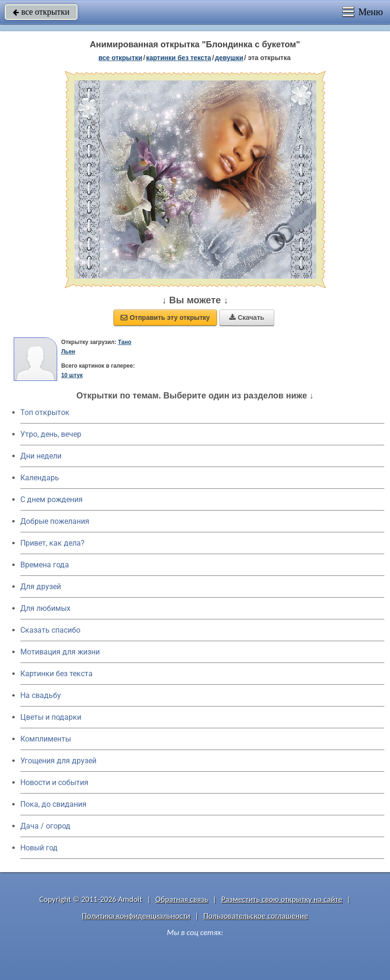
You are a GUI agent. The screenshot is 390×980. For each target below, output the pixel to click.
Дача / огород (45, 826)
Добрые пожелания (55, 521)
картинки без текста (179, 58)
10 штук (72, 375)
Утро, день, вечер (51, 434)
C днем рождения (52, 499)
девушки (229, 58)
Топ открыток (45, 412)
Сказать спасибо (50, 630)
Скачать (247, 318)
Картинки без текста (56, 674)
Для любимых (45, 608)
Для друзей (41, 587)
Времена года (45, 565)
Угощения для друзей (58, 761)
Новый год (39, 848)
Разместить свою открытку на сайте (282, 899)
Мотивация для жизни (60, 652)
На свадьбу (41, 695)
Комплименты (46, 739)
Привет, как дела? (52, 543)
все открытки (41, 12)
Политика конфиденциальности (136, 916)
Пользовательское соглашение (256, 916)
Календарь (40, 478)
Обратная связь (182, 899)
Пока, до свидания (53, 804)
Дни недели (41, 456)
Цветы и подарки (51, 717)
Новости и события (54, 782)
